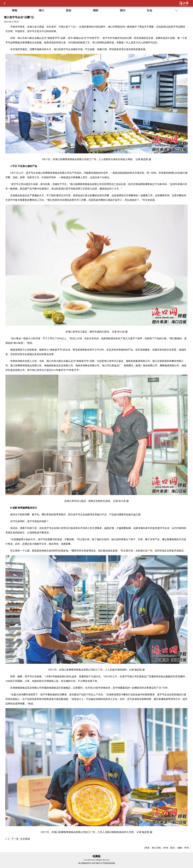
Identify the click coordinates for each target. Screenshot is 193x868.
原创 (68, 10)
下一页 (15, 839)
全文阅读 (25, 839)
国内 (123, 10)
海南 (14, 10)
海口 (41, 10)
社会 (150, 10)
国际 (96, 10)
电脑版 (96, 856)
